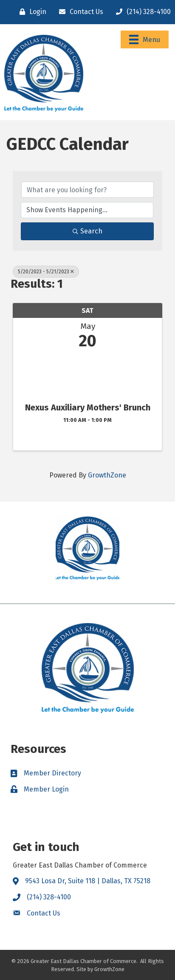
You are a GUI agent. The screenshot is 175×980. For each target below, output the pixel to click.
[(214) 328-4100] (141, 12)
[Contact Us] (79, 12)
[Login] (31, 12)
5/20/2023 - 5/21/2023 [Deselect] (46, 272)
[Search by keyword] (87, 190)
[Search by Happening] (87, 210)
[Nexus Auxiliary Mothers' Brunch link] (87, 374)
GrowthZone (107, 475)
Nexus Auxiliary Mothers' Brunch (88, 407)
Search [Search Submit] (87, 231)
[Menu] (145, 39)
